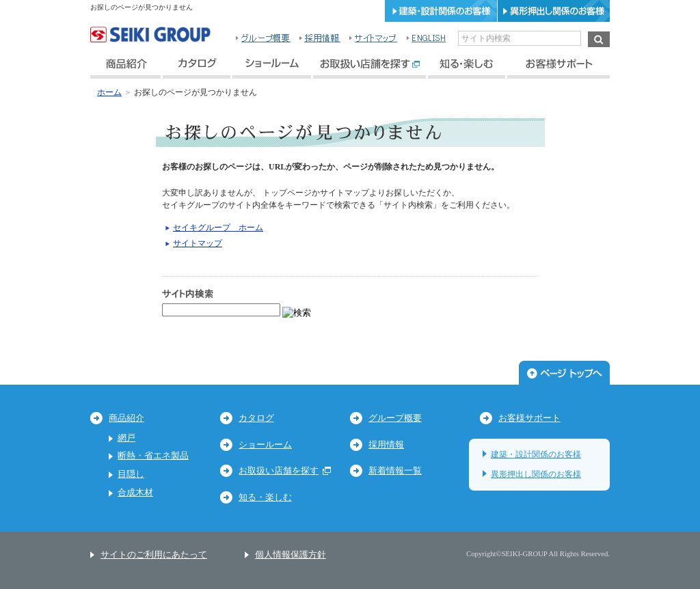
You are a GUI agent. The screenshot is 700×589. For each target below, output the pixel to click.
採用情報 (386, 444)
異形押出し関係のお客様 (536, 474)
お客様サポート (529, 418)
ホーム (109, 92)
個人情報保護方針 (291, 554)
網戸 (126, 438)
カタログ (256, 418)
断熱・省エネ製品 (153, 455)
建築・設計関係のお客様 (536, 454)
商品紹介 (126, 418)
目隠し (131, 474)
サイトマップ (198, 243)
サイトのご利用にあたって (154, 554)
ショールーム (265, 444)
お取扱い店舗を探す (285, 470)
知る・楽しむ (265, 497)
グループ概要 (395, 418)
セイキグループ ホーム (218, 228)
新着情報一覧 (395, 470)
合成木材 (135, 492)
